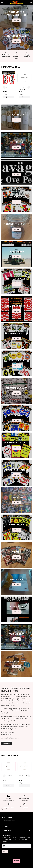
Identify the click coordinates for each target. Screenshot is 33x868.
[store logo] (16, 3)
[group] (9, 86)
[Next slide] (29, 87)
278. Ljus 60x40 (7, 776)
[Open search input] (5, 3)
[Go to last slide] (4, 87)
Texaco (5, 87)
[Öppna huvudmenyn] (2, 3)
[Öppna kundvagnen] (31, 3)
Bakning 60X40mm (22, 88)
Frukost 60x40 (23, 776)
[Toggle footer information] (30, 826)
